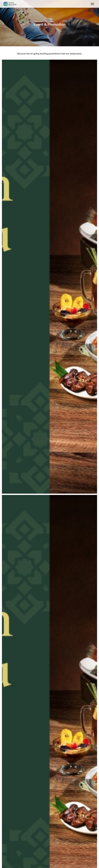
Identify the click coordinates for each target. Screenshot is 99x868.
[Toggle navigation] (92, 4)
